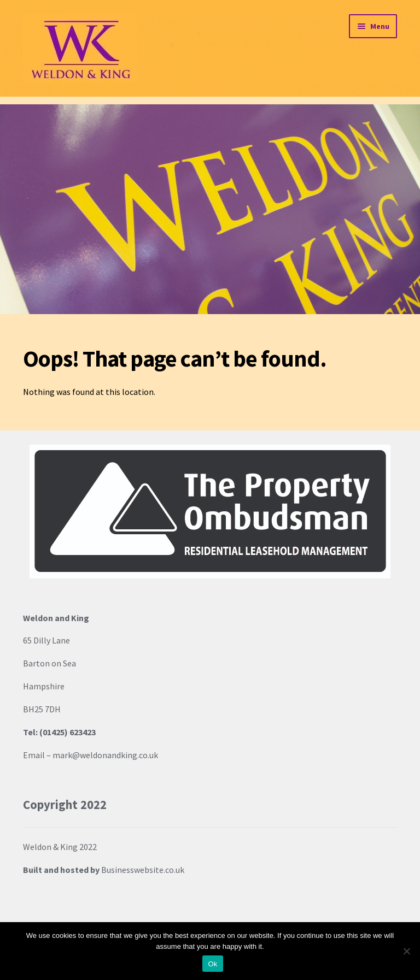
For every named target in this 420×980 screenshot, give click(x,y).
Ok (212, 964)
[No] (406, 951)
